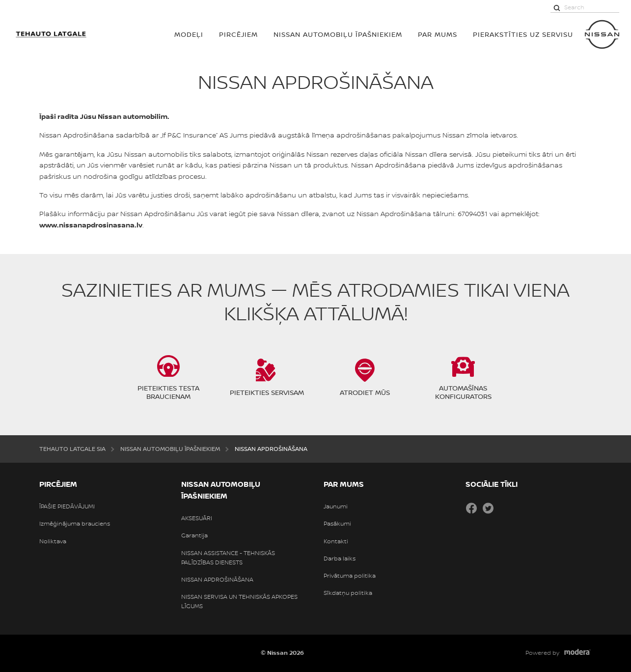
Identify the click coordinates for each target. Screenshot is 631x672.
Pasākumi (337, 524)
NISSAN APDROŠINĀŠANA (217, 580)
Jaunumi (336, 506)
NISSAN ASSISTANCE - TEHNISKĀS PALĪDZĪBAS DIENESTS (228, 558)
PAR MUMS (438, 34)
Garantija (194, 535)
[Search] (557, 7)
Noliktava (53, 541)
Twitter (488, 508)
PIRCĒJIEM (238, 34)
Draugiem (505, 508)
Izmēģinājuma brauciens (75, 524)
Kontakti (336, 541)
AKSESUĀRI (197, 518)
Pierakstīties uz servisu (523, 34)
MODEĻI (189, 34)
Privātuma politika (350, 576)
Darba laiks (340, 559)
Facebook (471, 508)
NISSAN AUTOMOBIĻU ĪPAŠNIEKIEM (338, 34)
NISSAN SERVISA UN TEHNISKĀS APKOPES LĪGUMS (239, 602)
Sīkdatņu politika (348, 593)
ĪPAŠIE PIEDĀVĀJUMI (67, 506)
